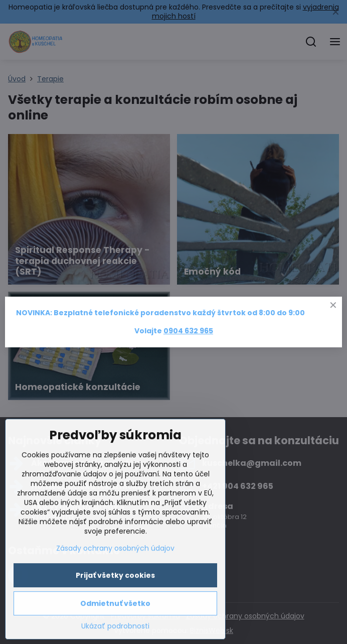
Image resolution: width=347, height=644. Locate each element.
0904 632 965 (188, 331)
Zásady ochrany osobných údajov (115, 585)
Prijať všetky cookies (115, 612)
